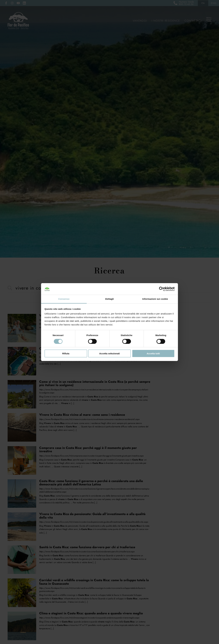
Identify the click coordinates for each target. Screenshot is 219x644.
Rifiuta (66, 353)
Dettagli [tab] (109, 299)
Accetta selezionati (109, 353)
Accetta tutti (153, 353)
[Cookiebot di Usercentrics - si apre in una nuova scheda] (161, 289)
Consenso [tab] (64, 299)
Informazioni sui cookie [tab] (155, 299)
